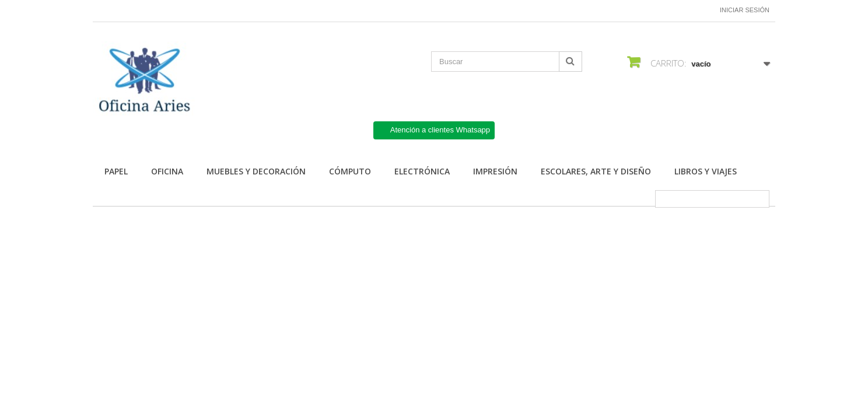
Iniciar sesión (745, 10)
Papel (116, 171)
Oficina (167, 171)
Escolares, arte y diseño (596, 171)
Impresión (495, 171)
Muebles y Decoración (256, 171)
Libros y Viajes (706, 171)
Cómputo (350, 171)
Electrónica (422, 171)
